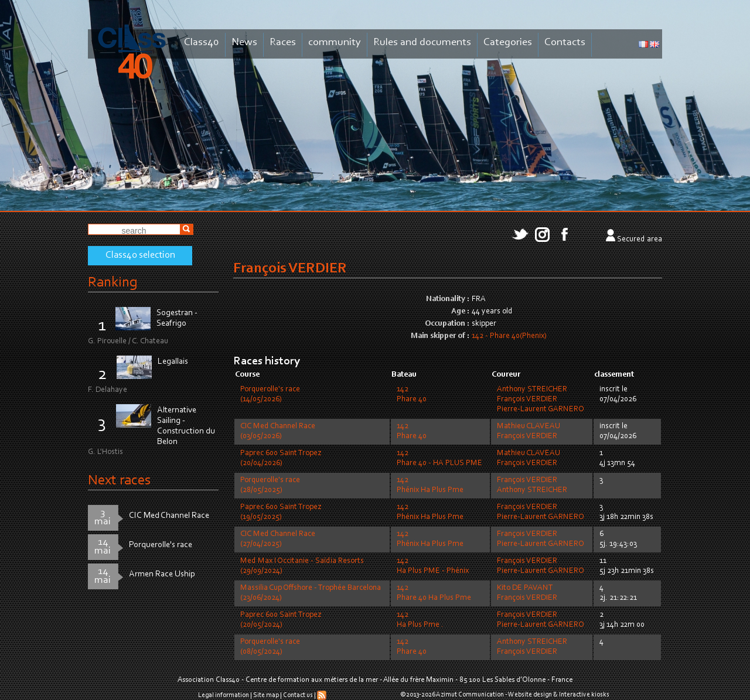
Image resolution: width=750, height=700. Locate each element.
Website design (530, 695)
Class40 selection (140, 255)
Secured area (640, 240)
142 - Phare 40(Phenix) (509, 336)
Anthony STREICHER (532, 390)
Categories (508, 42)
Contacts (565, 42)
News (244, 42)
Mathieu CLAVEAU (529, 426)
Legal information (224, 695)
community (335, 42)
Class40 (202, 42)
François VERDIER (527, 399)
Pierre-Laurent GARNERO (541, 409)
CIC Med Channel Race (169, 516)
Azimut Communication (470, 695)
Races (283, 42)
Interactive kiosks (584, 695)
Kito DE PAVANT (525, 588)
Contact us (298, 695)
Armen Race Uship (162, 574)
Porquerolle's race (161, 545)
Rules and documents (422, 42)
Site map (266, 695)
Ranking (112, 283)
